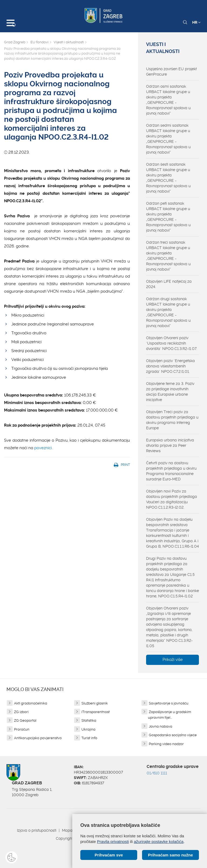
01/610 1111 (157, 773)
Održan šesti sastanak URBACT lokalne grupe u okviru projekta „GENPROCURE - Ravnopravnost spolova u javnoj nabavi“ (168, 178)
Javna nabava (161, 726)
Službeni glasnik (95, 703)
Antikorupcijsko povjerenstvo (38, 738)
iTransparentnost (96, 712)
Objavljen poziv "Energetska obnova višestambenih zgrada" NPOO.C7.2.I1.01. (170, 366)
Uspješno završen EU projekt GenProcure (171, 72)
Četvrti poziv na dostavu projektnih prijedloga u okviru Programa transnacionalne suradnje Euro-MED (171, 471)
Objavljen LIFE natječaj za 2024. (169, 284)
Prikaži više (173, 660)
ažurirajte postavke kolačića (158, 842)
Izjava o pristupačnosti (37, 830)
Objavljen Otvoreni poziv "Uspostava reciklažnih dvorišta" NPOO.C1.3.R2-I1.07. (172, 343)
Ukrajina (88, 729)
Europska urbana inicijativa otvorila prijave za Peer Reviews (170, 445)
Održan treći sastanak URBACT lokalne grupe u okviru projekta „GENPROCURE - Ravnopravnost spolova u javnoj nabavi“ (168, 256)
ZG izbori (21, 712)
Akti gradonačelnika (31, 703)
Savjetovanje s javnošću (169, 703)
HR (196, 22)
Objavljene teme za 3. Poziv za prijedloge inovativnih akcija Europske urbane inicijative (170, 392)
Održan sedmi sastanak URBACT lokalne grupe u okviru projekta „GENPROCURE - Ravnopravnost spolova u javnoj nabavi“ (168, 139)
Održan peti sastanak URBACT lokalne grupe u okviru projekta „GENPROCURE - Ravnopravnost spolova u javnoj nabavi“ (168, 217)
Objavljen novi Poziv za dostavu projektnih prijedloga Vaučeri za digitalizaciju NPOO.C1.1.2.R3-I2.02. (172, 499)
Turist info (89, 738)
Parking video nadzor (166, 744)
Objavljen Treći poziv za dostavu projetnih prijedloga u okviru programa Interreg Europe (172, 420)
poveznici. (43, 448)
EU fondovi (39, 42)
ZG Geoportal (25, 720)
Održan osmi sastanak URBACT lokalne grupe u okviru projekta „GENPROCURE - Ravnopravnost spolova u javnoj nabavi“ (168, 100)
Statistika (89, 720)
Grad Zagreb (15, 42)
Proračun (22, 729)
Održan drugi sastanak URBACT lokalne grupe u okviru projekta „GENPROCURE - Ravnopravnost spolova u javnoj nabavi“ (168, 312)
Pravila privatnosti (113, 842)
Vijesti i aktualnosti (69, 42)
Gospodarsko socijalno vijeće (173, 735)
